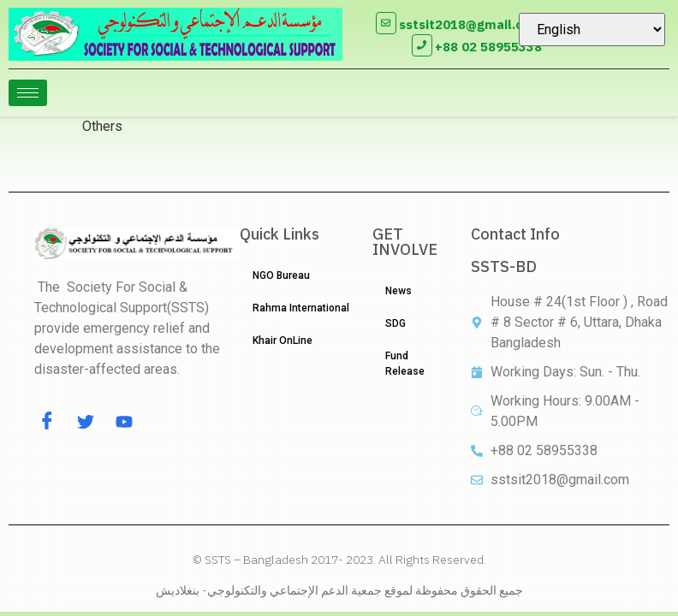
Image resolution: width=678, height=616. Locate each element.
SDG (395, 323)
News (398, 291)
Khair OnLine (282, 341)
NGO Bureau (281, 275)
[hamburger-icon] (28, 93)
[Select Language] (592, 30)
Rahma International (301, 308)
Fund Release (405, 364)
